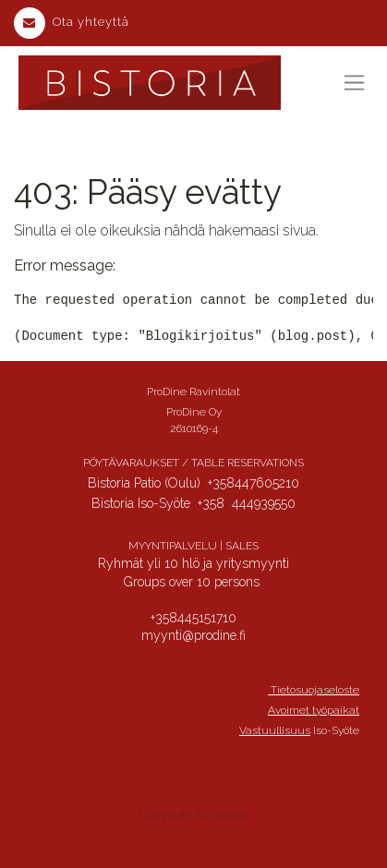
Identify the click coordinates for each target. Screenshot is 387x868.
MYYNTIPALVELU (173, 546)
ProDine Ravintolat (193, 392)
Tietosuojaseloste (314, 690)
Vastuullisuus (275, 730)
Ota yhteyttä (72, 22)
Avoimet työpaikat (314, 710)
